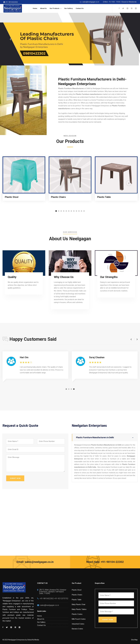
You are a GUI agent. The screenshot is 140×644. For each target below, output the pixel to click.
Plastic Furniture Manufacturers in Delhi (105, 438)
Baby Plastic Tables (79, 609)
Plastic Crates (77, 614)
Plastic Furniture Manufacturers (71, 88)
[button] (56, 211)
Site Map (134, 640)
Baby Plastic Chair (79, 604)
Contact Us (80, 8)
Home (35, 8)
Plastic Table (104, 197)
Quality (12, 277)
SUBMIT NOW (15, 478)
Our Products (54, 8)
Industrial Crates (78, 624)
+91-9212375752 (61, 599)
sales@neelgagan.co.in (90, 2)
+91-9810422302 (11, 2)
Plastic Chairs (58, 197)
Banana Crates (77, 629)
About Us (43, 8)
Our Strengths (109, 277)
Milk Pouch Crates (79, 619)
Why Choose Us (64, 277)
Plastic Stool (12, 197)
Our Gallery (68, 8)
